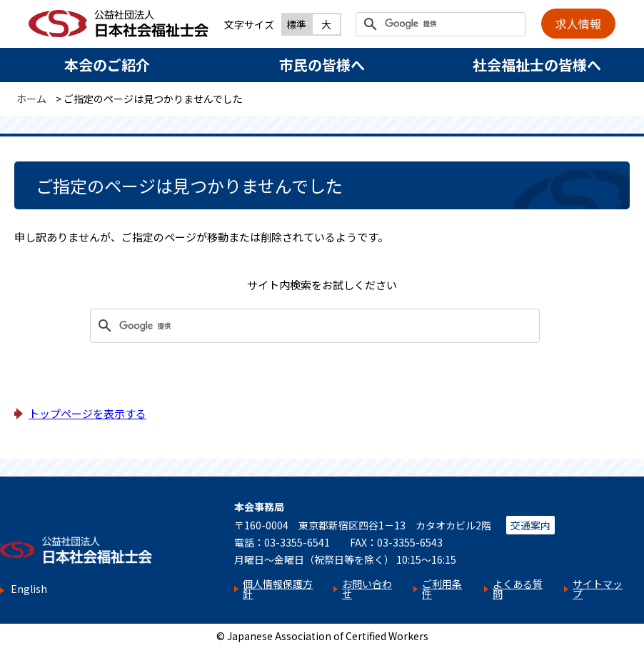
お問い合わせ (367, 589)
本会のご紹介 (107, 65)
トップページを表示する (87, 413)
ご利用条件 (442, 589)
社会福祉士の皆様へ (537, 65)
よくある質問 (518, 589)
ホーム (31, 99)
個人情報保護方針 (278, 589)
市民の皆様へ (322, 65)
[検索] (438, 24)
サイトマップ (598, 589)
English (29, 589)
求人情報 (578, 24)
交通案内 (530, 525)
